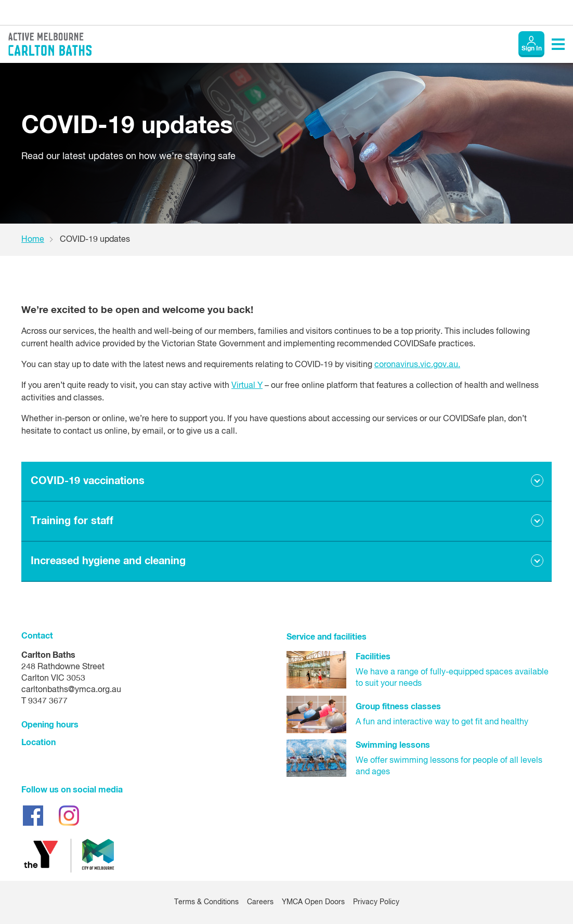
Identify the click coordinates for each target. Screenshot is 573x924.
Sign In (532, 49)
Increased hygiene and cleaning (108, 561)
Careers (260, 902)
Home (33, 240)
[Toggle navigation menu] (558, 44)
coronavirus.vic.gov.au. (417, 365)
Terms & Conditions (206, 902)
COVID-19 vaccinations (88, 481)
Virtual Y (247, 386)
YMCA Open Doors (313, 902)
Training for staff (72, 521)
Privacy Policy (376, 902)
